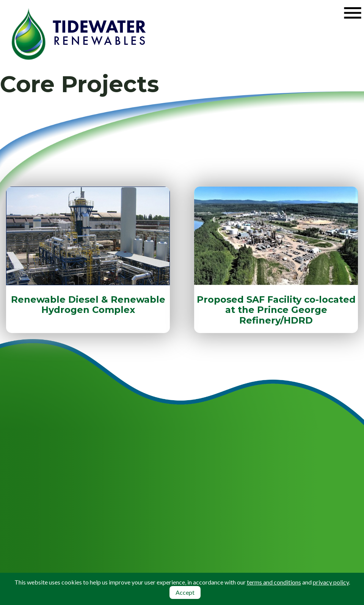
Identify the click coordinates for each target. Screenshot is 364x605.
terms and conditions (274, 582)
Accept (185, 592)
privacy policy (331, 582)
